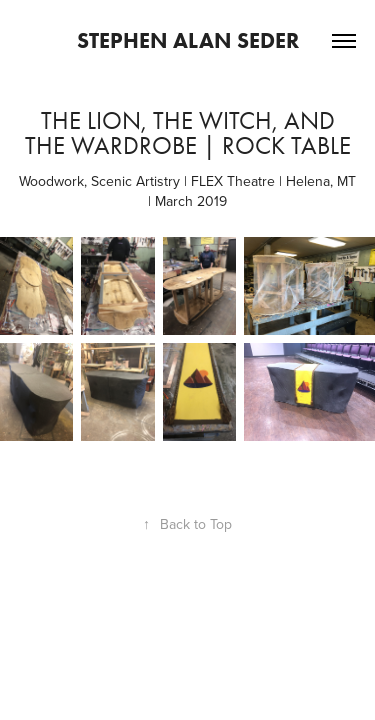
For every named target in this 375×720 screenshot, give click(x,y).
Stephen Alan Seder (188, 40)
